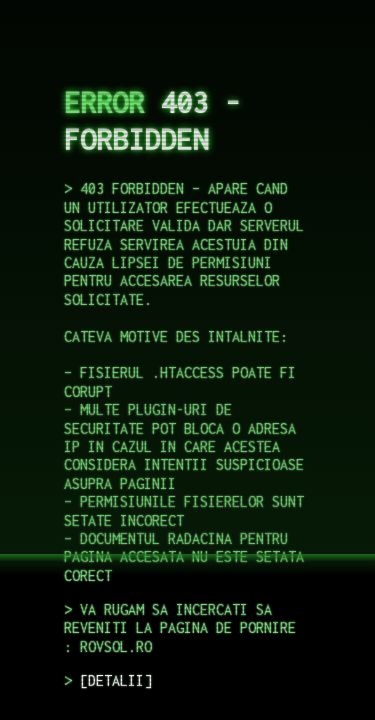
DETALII (116, 680)
